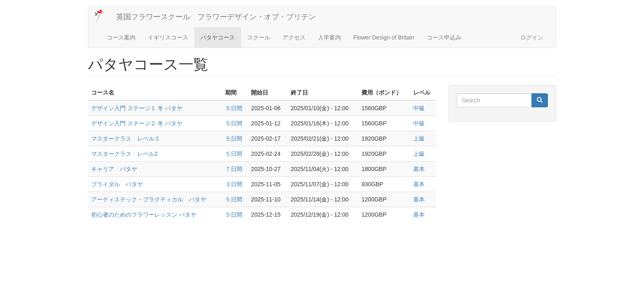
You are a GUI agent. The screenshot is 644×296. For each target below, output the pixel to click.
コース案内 (121, 37)
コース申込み (444, 37)
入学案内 (329, 37)
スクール (259, 37)
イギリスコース (168, 37)
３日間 (234, 184)
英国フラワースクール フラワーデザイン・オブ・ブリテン (216, 17)
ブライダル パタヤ (117, 184)
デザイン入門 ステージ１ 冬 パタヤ (137, 108)
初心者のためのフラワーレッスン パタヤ (144, 215)
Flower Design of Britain (384, 37)
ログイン (532, 37)
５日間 (234, 108)
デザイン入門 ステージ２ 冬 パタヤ (137, 123)
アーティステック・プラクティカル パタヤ (149, 199)
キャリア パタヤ (114, 169)
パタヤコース (218, 37)
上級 (419, 139)
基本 (419, 169)
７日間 (234, 169)
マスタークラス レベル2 (124, 154)
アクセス (294, 37)
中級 (419, 108)
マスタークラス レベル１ (126, 139)
